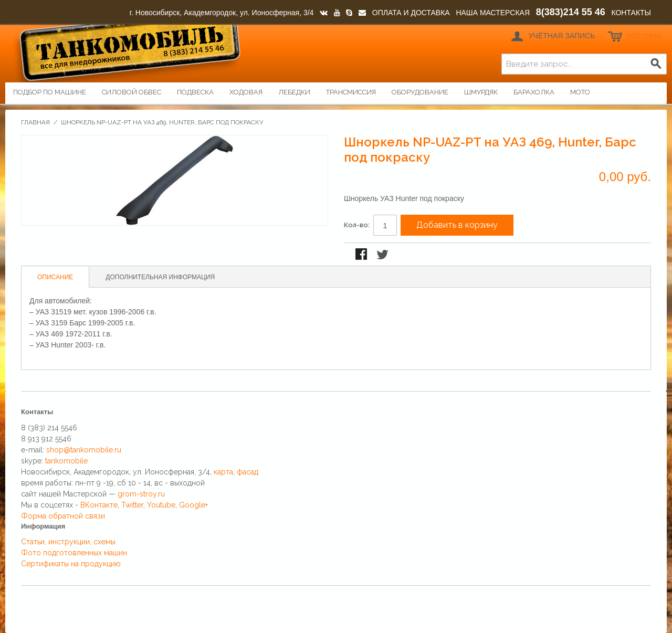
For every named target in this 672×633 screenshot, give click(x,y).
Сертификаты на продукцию (71, 564)
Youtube (161, 505)
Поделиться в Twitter (383, 255)
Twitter (132, 505)
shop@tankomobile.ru (84, 450)
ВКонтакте (99, 505)
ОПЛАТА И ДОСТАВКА (411, 13)
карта (223, 472)
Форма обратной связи (63, 516)
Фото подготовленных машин (74, 553)
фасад (248, 472)
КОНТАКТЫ (631, 13)
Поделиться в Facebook (362, 255)
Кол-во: (357, 225)
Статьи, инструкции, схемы (68, 542)
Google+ (193, 505)
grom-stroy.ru (141, 494)
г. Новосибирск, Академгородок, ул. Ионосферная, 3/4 (222, 13)
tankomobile (66, 461)
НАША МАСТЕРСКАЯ (493, 13)
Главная (35, 122)
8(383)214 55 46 (571, 12)
